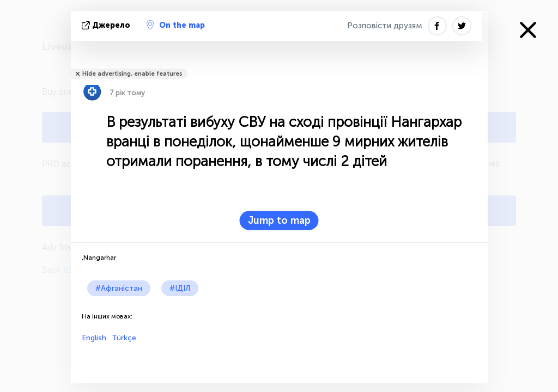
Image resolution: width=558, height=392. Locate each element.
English (94, 338)
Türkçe (124, 338)
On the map (176, 25)
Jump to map (279, 220)
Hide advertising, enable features (132, 74)
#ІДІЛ (180, 288)
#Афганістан (119, 288)
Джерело (107, 25)
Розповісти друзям (385, 26)
